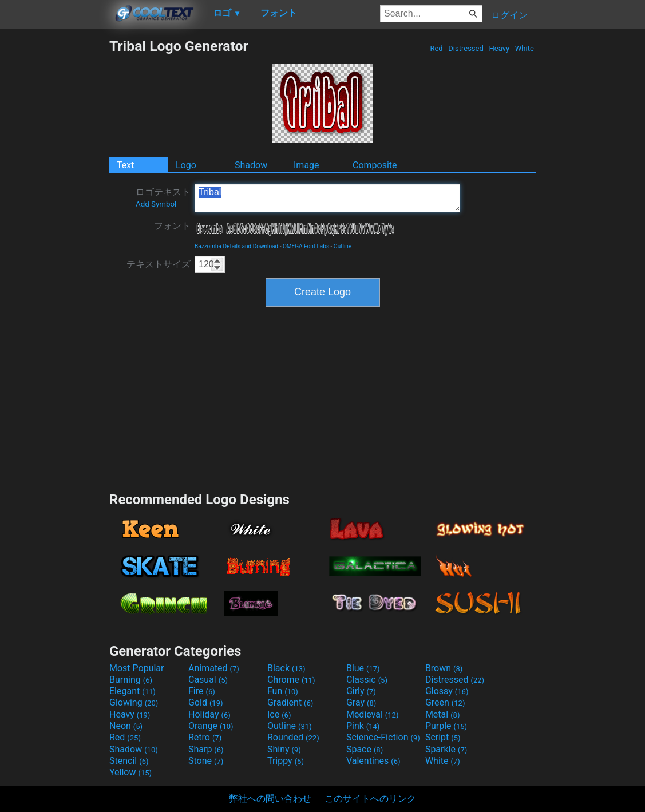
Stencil (129, 761)
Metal (443, 714)
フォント (172, 226)
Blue (363, 668)
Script (443, 737)
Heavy (499, 48)
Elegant (132, 691)
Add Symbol (156, 204)
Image (306, 165)
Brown (444, 668)
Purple (446, 726)
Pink (363, 726)
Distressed (466, 48)
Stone (206, 761)
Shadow (251, 165)
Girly (361, 691)
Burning (131, 680)
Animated (214, 668)
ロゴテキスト (163, 197)
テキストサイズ (159, 264)
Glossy (447, 691)
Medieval (373, 714)
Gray (361, 702)
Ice (279, 714)
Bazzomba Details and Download (236, 246)
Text (125, 165)
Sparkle (446, 749)
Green (445, 702)
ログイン (509, 15)
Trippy (286, 761)
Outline (343, 246)
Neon (126, 726)
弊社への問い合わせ (270, 799)
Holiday (209, 714)
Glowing (134, 702)
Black (286, 668)
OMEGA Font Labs (306, 246)
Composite (375, 165)
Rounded (293, 737)
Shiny (284, 749)
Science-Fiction (383, 737)
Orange (211, 726)
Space (365, 749)
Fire (202, 691)
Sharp (206, 749)
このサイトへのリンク (370, 799)
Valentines (373, 761)
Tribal (327, 198)
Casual (208, 680)
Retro (205, 737)
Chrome (291, 680)
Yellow (130, 772)
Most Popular (137, 668)
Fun (283, 691)
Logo (186, 165)
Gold (206, 702)
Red (436, 48)
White (525, 48)
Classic (367, 680)
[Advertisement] (54, 209)
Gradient (290, 702)
